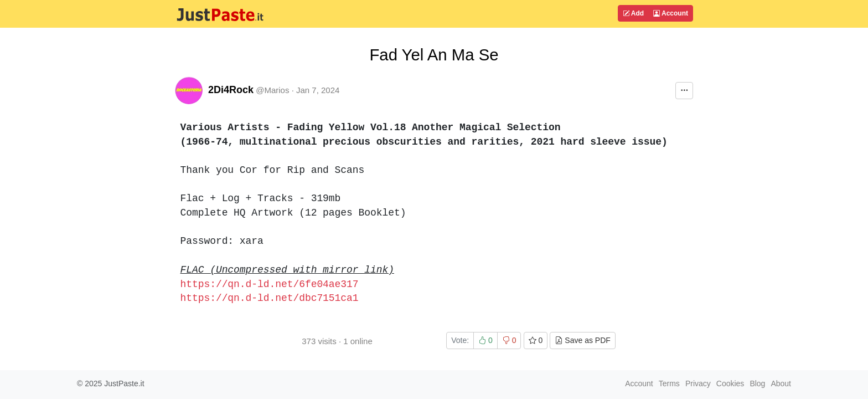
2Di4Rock (231, 90)
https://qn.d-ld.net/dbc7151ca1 (270, 298)
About (781, 383)
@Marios (272, 90)
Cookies (730, 383)
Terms (669, 383)
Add (633, 13)
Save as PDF (582, 340)
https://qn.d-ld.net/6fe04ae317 (270, 284)
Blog (757, 383)
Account (671, 13)
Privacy (698, 383)
